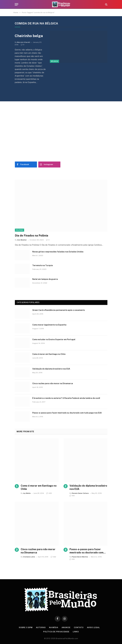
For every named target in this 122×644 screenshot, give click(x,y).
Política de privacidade (56, 632)
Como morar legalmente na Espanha (49, 325)
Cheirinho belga (29, 36)
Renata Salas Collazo (80, 493)
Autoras (41, 627)
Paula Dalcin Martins (80, 557)
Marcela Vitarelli (24, 42)
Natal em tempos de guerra (45, 279)
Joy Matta (27, 493)
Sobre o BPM (26, 627)
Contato (79, 627)
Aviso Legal (93, 627)
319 (72, 559)
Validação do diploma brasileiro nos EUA (51, 369)
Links (76, 632)
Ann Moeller (22, 240)
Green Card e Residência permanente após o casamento (59, 310)
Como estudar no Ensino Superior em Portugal (54, 339)
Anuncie (66, 627)
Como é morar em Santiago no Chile (49, 354)
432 (49, 493)
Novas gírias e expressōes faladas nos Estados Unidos (58, 252)
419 (72, 496)
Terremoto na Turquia (43, 265)
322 (53, 557)
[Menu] (16, 4)
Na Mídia (54, 627)
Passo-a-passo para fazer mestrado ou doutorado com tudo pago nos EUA (67, 413)
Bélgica (54, 61)
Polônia (19, 230)
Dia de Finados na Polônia (31, 236)
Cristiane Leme (29, 557)
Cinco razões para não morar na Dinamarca (53, 383)
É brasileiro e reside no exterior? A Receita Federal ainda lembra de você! (66, 398)
